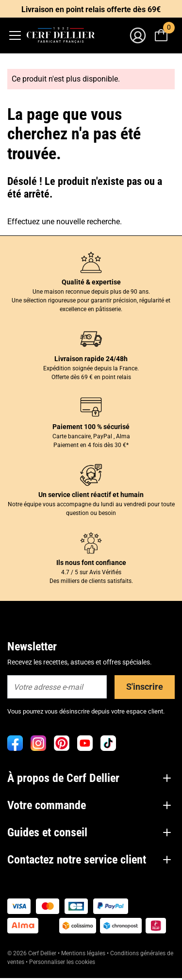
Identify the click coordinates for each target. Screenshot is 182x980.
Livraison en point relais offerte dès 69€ (91, 9)
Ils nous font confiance (91, 563)
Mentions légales (83, 953)
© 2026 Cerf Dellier (33, 953)
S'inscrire (145, 687)
